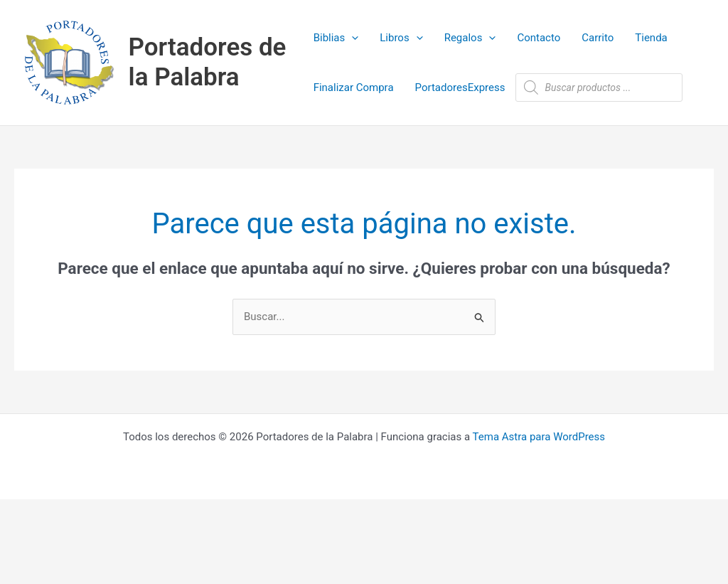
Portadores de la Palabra (208, 62)
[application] (352, 38)
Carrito (598, 38)
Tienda (651, 38)
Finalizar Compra (354, 87)
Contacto (539, 38)
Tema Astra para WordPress (539, 437)
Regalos (470, 38)
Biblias (336, 38)
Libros (401, 38)
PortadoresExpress (460, 87)
